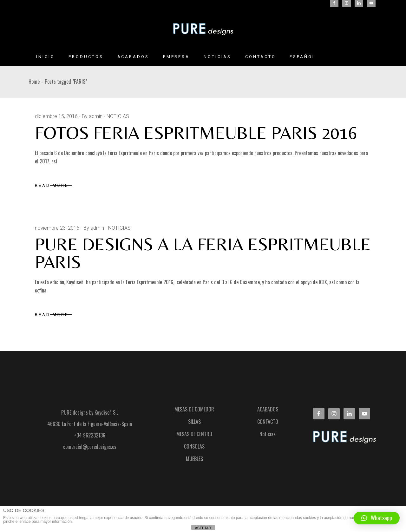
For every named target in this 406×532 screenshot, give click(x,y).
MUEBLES (194, 459)
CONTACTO (268, 422)
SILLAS (194, 422)
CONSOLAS (194, 446)
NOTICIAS (118, 116)
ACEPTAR (203, 528)
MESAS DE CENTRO (194, 434)
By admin (92, 116)
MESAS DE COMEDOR (194, 409)
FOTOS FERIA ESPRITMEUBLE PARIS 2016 (196, 133)
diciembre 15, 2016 (56, 116)
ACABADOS (268, 409)
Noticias (268, 434)
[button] (377, 518)
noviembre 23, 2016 (57, 228)
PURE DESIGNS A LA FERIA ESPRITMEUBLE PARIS (203, 253)
